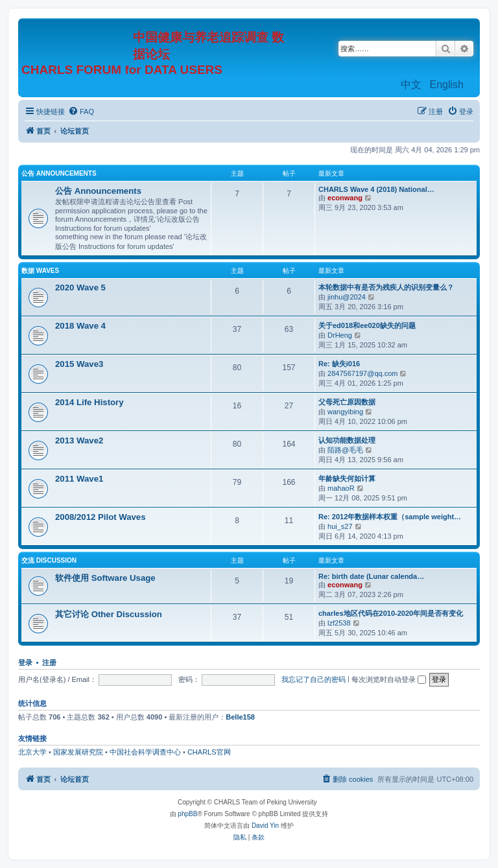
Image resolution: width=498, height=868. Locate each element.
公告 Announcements (59, 173)
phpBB (187, 814)
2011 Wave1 (79, 479)
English (447, 85)
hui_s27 (340, 526)
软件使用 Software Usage (105, 578)
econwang (345, 198)
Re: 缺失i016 (339, 364)
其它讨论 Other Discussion (109, 614)
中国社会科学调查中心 (145, 752)
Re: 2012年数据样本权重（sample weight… (390, 517)
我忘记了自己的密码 (314, 679)
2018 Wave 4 (80, 326)
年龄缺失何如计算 (347, 478)
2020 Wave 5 (80, 287)
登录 (25, 663)
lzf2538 (339, 623)
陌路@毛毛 (345, 450)
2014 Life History (89, 402)
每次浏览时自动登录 (389, 679)
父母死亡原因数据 (347, 402)
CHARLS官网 (209, 752)
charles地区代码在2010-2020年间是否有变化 (391, 613)
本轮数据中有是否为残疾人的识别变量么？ (386, 287)
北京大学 (32, 752)
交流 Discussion (49, 560)
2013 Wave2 (79, 440)
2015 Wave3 (79, 364)
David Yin (265, 826)
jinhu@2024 (347, 297)
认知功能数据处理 (347, 440)
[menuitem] (81, 111)
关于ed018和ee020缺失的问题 (367, 325)
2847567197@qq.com (362, 373)
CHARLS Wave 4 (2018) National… (376, 189)
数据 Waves (40, 271)
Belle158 (240, 717)
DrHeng (340, 335)
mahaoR (341, 488)
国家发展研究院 (78, 752)
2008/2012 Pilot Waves (101, 517)
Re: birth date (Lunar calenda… (371, 576)
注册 (49, 663)
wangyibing (345, 412)
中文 (411, 85)
